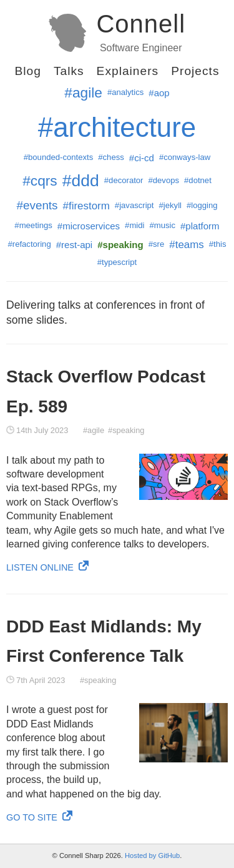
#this (218, 244)
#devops (163, 180)
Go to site (39, 817)
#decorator (124, 180)
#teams (187, 245)
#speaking (126, 430)
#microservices (89, 226)
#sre (157, 244)
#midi (134, 225)
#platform (200, 226)
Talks (69, 71)
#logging (202, 205)
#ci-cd (142, 158)
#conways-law (185, 157)
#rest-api (75, 245)
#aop (159, 93)
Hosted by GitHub (152, 856)
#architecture (117, 127)
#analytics (125, 92)
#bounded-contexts (59, 157)
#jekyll (170, 205)
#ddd (81, 181)
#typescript (117, 262)
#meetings (33, 225)
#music (162, 225)
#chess (111, 157)
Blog (27, 71)
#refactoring (29, 244)
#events (37, 205)
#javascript (134, 205)
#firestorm (86, 206)
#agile (83, 92)
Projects (195, 71)
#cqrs (40, 181)
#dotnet (198, 180)
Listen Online (47, 567)
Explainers (128, 71)
